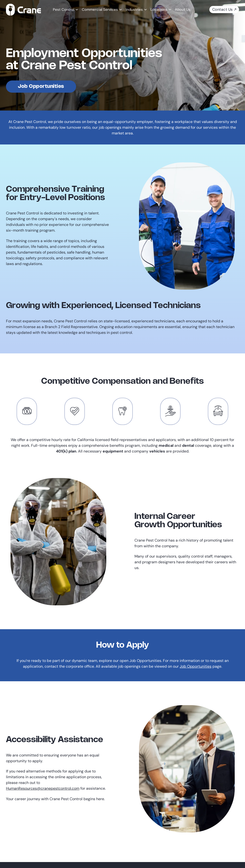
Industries (134, 10)
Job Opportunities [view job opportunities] (41, 86)
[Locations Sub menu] (169, 10)
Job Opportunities (196, 666)
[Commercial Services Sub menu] (120, 10)
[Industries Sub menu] (145, 10)
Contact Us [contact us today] (224, 9)
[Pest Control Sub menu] (76, 10)
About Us (183, 10)
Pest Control (64, 10)
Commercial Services (100, 10)
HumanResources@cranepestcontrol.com (43, 788)
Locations (159, 10)
